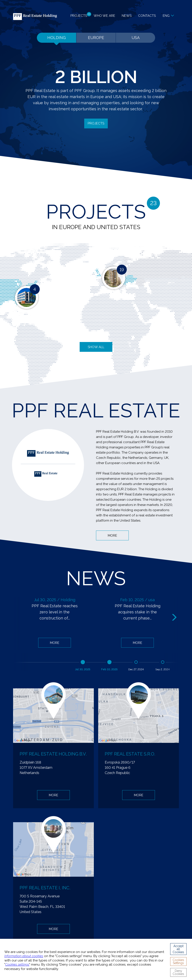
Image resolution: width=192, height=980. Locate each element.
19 (122, 270)
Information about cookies (24, 956)
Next (175, 617)
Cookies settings (17, 965)
